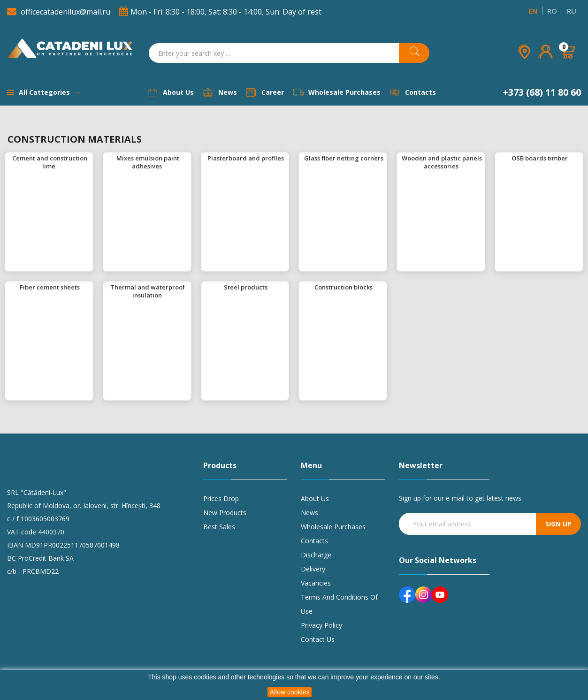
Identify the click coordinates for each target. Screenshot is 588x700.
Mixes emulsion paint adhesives (148, 162)
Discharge (316, 555)
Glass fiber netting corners (344, 158)
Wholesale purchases (333, 527)
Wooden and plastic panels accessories (442, 162)
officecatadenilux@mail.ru (60, 12)
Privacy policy (321, 625)
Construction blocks (344, 287)
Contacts (314, 541)
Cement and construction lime (50, 162)
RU (572, 11)
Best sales (219, 527)
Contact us (318, 639)
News (309, 513)
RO (552, 11)
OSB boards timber (540, 158)
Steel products (246, 287)
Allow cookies (290, 692)
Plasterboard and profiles (246, 158)
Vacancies (316, 583)
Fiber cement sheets (50, 287)
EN (533, 11)
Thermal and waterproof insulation (148, 291)
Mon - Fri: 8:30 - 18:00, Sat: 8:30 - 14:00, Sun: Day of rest (220, 12)
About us (315, 498)
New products (225, 513)
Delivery (313, 569)
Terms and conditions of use (339, 604)
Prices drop (221, 498)
